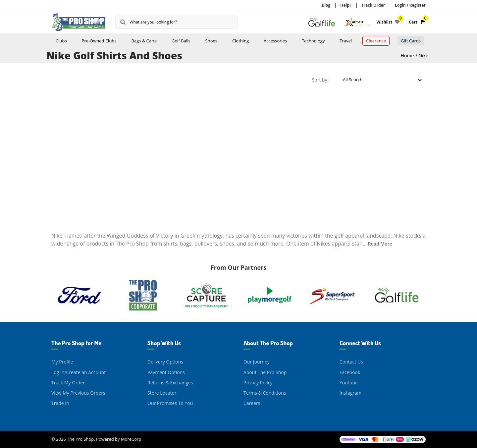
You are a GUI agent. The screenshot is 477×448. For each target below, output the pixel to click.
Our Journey (257, 362)
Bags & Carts (144, 41)
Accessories (275, 41)
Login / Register (410, 5)
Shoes (211, 41)
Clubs (61, 41)
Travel (346, 41)
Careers (252, 403)
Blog (326, 5)
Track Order (373, 5)
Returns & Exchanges (170, 383)
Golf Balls (181, 41)
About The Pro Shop (265, 372)
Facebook (350, 372)
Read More (380, 244)
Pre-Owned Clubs (99, 41)
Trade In (60, 403)
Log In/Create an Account (79, 372)
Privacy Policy (258, 383)
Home (407, 56)
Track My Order (68, 383)
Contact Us (351, 362)
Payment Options (166, 372)
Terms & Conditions (265, 393)
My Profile (62, 362)
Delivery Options (165, 362)
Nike (423, 56)
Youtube (349, 383)
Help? (346, 5)
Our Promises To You (170, 403)
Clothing (240, 41)
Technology (313, 41)
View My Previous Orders (78, 393)
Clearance (376, 41)
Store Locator (162, 393)
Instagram (350, 393)
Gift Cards (411, 41)
